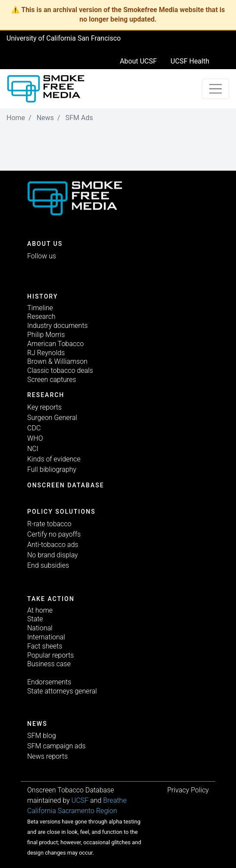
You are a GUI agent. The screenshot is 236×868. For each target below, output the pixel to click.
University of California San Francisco (64, 38)
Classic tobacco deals (60, 370)
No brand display (52, 555)
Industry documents (57, 326)
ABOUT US (45, 244)
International (46, 637)
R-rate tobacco (49, 524)
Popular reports (50, 655)
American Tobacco (55, 344)
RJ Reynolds (46, 353)
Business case (49, 664)
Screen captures (52, 380)
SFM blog (42, 736)
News (45, 118)
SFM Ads (79, 118)
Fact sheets (45, 646)
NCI (33, 449)
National (40, 628)
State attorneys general (62, 691)
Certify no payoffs (54, 534)
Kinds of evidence (54, 459)
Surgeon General (52, 418)
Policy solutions (61, 512)
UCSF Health (190, 61)
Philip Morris (46, 335)
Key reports (44, 407)
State (35, 619)
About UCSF (138, 61)
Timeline (40, 308)
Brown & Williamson (57, 361)
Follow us (42, 256)
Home (16, 118)
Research (41, 316)
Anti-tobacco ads (53, 545)
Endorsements (49, 682)
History (42, 296)
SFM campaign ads (56, 746)
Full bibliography (52, 469)
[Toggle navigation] (216, 89)
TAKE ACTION (51, 599)
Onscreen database (66, 485)
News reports (47, 756)
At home (40, 610)
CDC (34, 428)
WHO (35, 438)
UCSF (80, 800)
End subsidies (48, 565)
